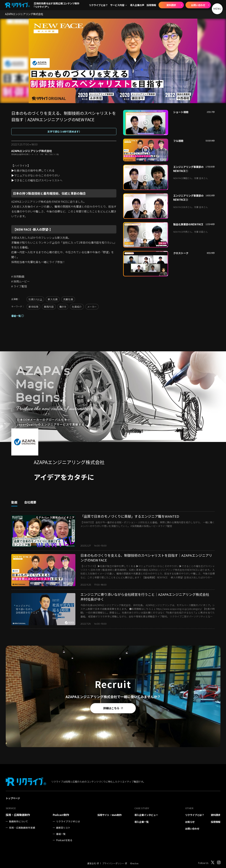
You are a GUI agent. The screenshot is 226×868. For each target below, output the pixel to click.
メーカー (92, 307)
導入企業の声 (137, 5)
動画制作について (19, 821)
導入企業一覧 (142, 822)
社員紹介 (77, 307)
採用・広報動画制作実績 (22, 828)
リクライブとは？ (98, 5)
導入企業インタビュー (146, 815)
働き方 (63, 307)
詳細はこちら (113, 708)
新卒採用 (33, 307)
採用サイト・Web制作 (110, 815)
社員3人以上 (35, 299)
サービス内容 (117, 5)
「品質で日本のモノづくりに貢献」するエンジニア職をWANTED (130, 516)
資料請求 (171, 5)
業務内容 (49, 307)
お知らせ (190, 822)
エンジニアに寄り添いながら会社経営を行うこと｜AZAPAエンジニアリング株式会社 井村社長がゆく (146, 597)
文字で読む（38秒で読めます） (64, 131)
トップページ (13, 798)
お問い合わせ (198, 5)
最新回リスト (63, 828)
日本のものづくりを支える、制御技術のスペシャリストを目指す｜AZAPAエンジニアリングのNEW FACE (146, 558)
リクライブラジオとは (68, 821)
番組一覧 (16, 316)
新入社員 (53, 299)
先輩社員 (68, 299)
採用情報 (151, 5)
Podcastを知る (64, 840)
